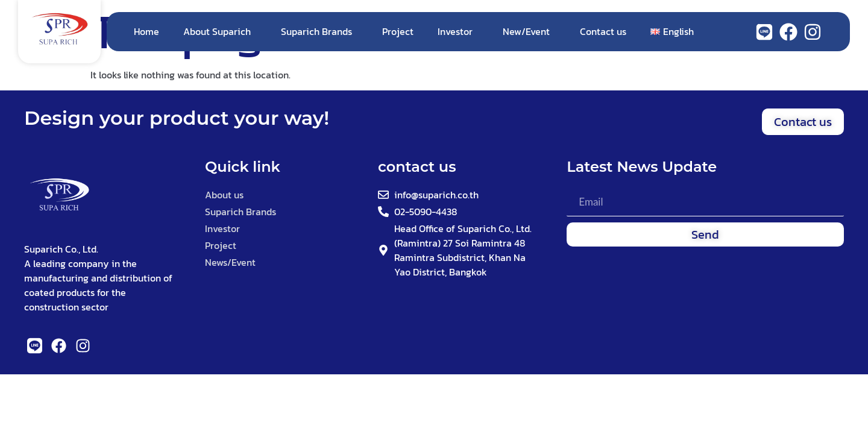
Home (146, 31)
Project (398, 31)
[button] (803, 122)
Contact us (603, 31)
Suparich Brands (319, 31)
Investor (458, 31)
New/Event (529, 31)
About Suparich (220, 31)
